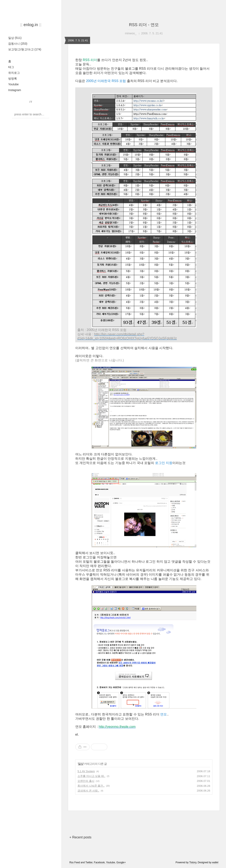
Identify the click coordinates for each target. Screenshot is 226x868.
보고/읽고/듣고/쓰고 (25, 49)
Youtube (13, 84)
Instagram (15, 90)
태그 (11, 67)
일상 (15, 38)
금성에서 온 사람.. (88, 791)
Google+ (121, 862)
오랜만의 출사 (86, 781)
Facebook (99, 862)
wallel (215, 862)
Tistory (193, 862)
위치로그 (14, 73)
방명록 (13, 79)
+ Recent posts (80, 837)
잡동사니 (18, 44)
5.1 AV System (86, 771)
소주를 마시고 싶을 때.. (91, 776)
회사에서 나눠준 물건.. (91, 786)
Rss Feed (75, 862)
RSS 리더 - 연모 (144, 25)
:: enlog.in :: (31, 25)
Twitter (89, 862)
